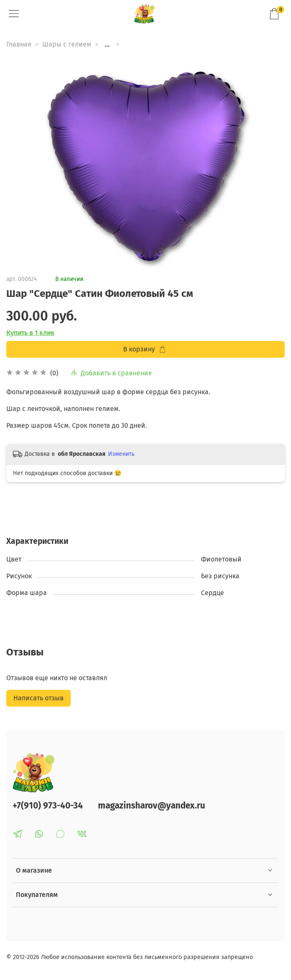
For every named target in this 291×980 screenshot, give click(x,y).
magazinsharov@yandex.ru (152, 806)
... (107, 44)
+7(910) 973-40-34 (48, 806)
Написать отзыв (39, 698)
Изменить (121, 454)
